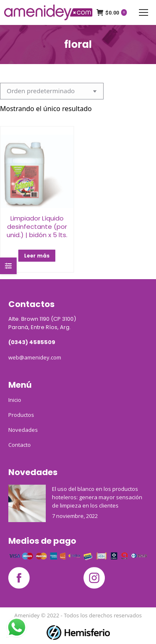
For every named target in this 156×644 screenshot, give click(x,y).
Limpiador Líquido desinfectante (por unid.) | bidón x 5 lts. (37, 227)
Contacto (20, 445)
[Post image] (27, 503)
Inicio (15, 400)
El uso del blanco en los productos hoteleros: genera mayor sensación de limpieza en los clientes (97, 497)
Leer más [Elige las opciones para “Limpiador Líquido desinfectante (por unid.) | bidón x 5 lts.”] (37, 256)
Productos (21, 415)
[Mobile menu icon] (144, 12)
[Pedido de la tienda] (52, 91)
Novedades (23, 430)
